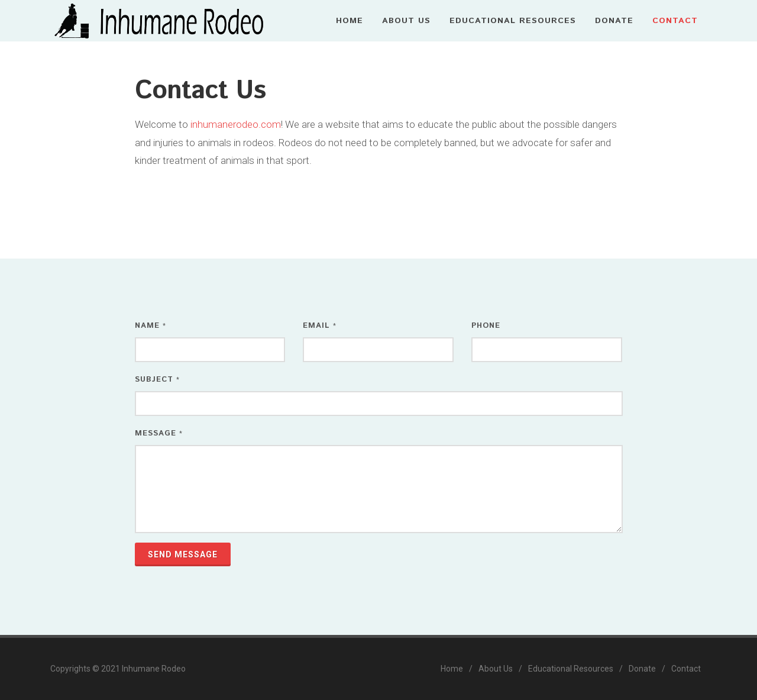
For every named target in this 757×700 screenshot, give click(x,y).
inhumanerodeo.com (236, 124)
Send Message (183, 554)
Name (151, 326)
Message (159, 433)
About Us (496, 669)
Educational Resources (571, 669)
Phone (486, 326)
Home (452, 669)
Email (320, 326)
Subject (157, 380)
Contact (686, 669)
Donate (642, 669)
